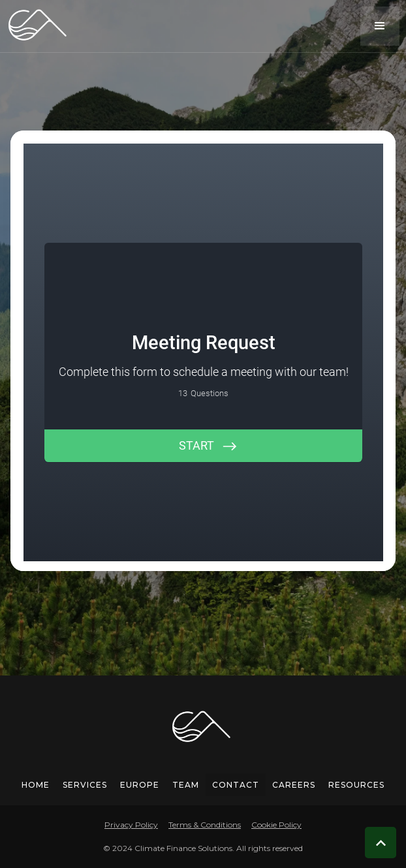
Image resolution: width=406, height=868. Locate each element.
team (186, 785)
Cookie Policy (276, 825)
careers (294, 785)
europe (140, 785)
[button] (380, 26)
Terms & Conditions (205, 825)
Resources (356, 785)
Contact (236, 785)
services (85, 785)
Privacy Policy (131, 825)
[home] (36, 25)
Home (36, 785)
